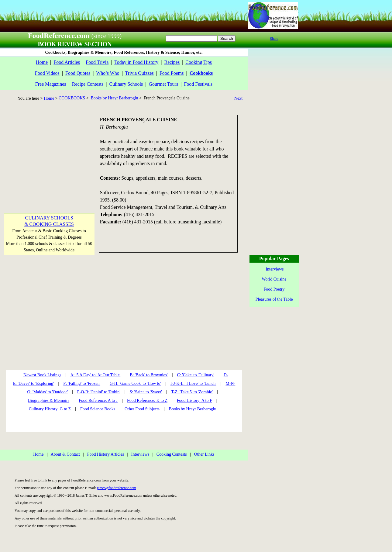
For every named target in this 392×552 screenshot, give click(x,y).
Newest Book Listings (42, 375)
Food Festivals (198, 84)
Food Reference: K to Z (147, 400)
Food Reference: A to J (98, 400)
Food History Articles (106, 454)
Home (42, 62)
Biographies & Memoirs (49, 400)
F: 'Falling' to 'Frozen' (82, 383)
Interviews (140, 454)
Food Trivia (97, 62)
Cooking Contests (172, 454)
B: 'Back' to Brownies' (149, 375)
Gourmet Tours (163, 84)
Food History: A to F (194, 400)
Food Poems (172, 73)
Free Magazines (51, 84)
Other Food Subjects (142, 409)
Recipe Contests (88, 84)
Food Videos (47, 73)
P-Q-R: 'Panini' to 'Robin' (99, 392)
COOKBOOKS (72, 98)
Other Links (204, 454)
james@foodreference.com (117, 488)
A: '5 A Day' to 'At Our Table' (95, 375)
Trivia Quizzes (139, 73)
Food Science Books (98, 409)
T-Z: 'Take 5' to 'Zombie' (192, 392)
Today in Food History (136, 62)
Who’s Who (108, 73)
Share (274, 39)
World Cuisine (274, 279)
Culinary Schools (126, 84)
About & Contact (65, 454)
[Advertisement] (49, 153)
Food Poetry (274, 289)
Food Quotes (78, 73)
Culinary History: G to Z (50, 409)
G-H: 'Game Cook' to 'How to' (135, 383)
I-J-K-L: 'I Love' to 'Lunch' (193, 383)
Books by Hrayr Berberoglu (115, 98)
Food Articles (67, 62)
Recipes (172, 62)
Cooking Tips (199, 62)
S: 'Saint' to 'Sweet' (146, 392)
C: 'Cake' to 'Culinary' (195, 375)
